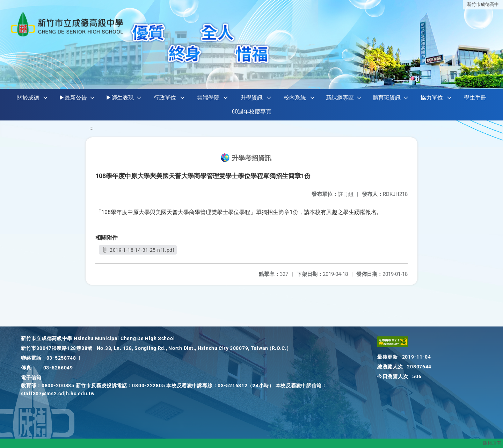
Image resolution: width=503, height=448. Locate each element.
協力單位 (432, 98)
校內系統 (295, 98)
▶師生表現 (120, 98)
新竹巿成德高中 (483, 4)
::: (92, 128)
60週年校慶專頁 (251, 112)
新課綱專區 (340, 98)
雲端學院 (208, 98)
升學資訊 (251, 98)
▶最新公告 (73, 98)
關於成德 (28, 98)
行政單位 (165, 98)
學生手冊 (475, 98)
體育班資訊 (387, 98)
